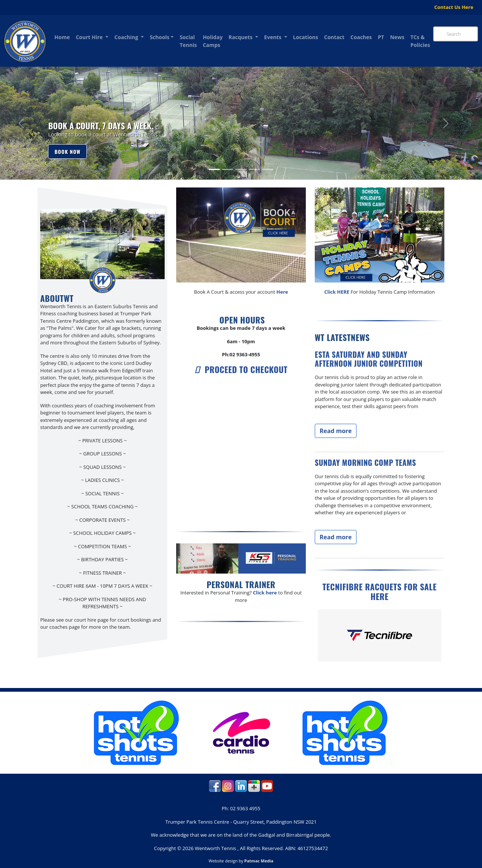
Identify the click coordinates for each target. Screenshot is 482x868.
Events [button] (273, 37)
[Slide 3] (241, 169)
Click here (265, 593)
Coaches (361, 37)
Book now (67, 151)
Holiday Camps (213, 41)
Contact (334, 37)
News (397, 37)
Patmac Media (259, 861)
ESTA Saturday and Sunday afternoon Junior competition (369, 359)
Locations (306, 37)
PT (381, 37)
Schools (160, 37)
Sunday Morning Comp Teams (365, 463)
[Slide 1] (214, 169)
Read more (336, 431)
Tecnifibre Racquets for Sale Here (380, 591)
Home (62, 37)
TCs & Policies (420, 41)
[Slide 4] (254, 169)
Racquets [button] (241, 37)
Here (282, 292)
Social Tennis (188, 41)
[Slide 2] (228, 169)
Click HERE (337, 292)
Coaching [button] (127, 37)
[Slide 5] (268, 169)
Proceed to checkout (241, 369)
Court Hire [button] (90, 37)
